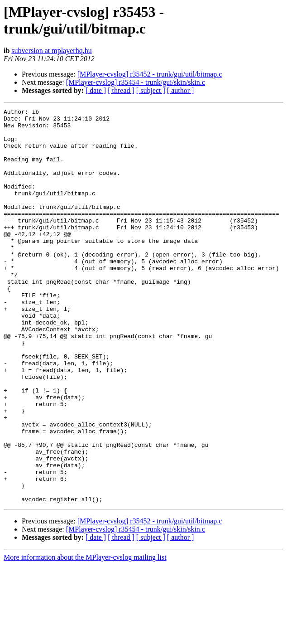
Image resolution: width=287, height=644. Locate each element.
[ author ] (181, 90)
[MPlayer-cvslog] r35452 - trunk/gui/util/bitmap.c (150, 74)
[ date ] (96, 90)
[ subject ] (151, 90)
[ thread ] (121, 90)
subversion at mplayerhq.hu (51, 51)
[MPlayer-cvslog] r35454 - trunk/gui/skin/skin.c (136, 82)
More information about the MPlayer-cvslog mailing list (85, 636)
